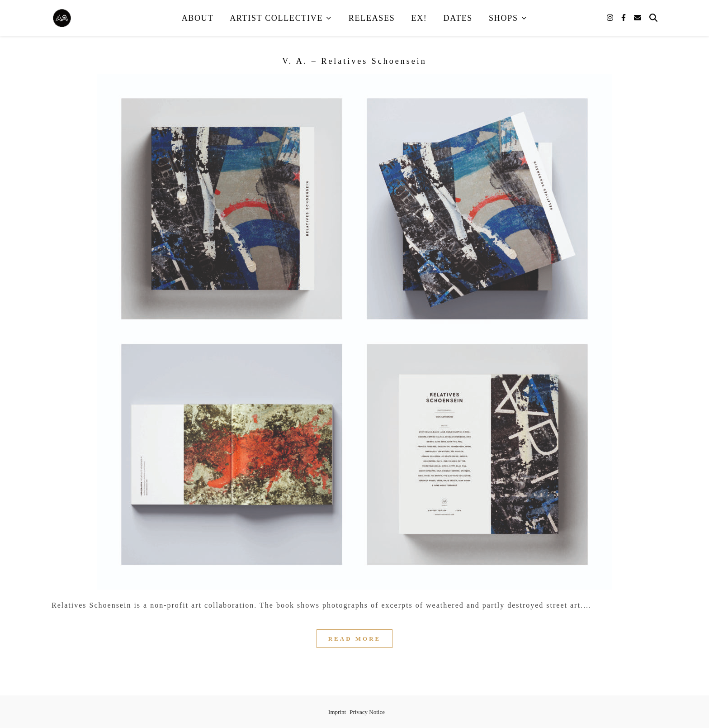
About (198, 18)
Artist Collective (276, 18)
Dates (458, 18)
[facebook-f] (624, 18)
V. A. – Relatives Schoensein (354, 61)
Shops (503, 18)
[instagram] (611, 18)
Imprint (337, 712)
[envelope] (638, 18)
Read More (355, 639)
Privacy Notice (367, 712)
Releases (372, 18)
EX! (419, 18)
